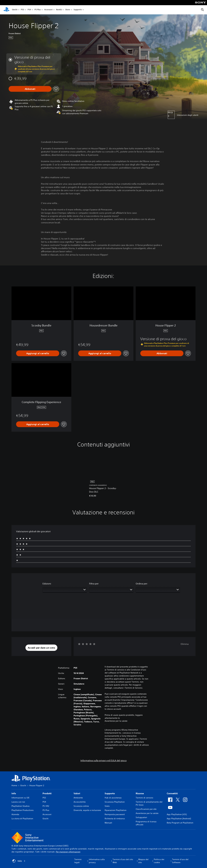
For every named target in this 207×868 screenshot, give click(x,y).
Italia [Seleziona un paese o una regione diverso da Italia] (19, 861)
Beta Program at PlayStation (180, 823)
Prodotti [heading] (47, 793)
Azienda (15, 814)
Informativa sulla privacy (97, 861)
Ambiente (78, 798)
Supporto (78, 10)
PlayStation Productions (23, 810)
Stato (107, 806)
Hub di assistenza (113, 798)
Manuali (108, 823)
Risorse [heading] (140, 793)
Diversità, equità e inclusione (87, 810)
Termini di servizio (144, 798)
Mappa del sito (143, 861)
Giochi (15, 10)
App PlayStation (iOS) (177, 814)
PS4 (29, 10)
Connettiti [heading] (172, 793)
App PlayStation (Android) (179, 819)
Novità (59, 10)
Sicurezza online (81, 806)
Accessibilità (80, 802)
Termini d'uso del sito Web (123, 861)
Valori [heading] (77, 793)
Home (14, 785)
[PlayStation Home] (6, 10)
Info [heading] (14, 793)
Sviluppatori (141, 817)
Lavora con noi (18, 802)
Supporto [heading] (110, 793)
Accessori (48, 10)
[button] (41, 648)
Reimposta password (115, 814)
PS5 (22, 10)
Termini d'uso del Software (180, 861)
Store (68, 10)
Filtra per (94, 584)
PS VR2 (46, 806)
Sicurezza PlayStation (115, 802)
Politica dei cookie (159, 861)
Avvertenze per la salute (116, 721)
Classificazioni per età (146, 809)
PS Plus (38, 10)
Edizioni (47, 584)
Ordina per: (142, 584)
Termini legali (78, 861)
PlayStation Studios (21, 806)
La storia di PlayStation (22, 819)
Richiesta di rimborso (115, 819)
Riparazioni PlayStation (116, 810)
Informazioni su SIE (20, 798)
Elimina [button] (185, 644)
